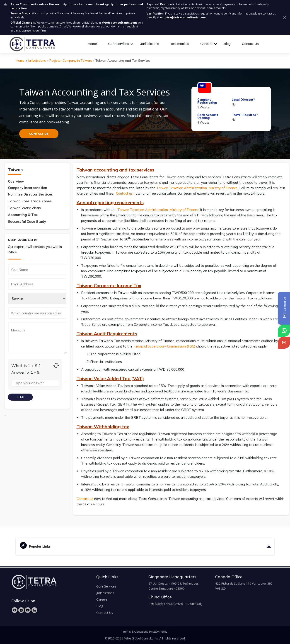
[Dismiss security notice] (285, 17)
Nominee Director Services (30, 194)
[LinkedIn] (34, 610)
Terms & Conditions (135, 632)
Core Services (106, 586)
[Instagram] (21, 610)
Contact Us (250, 44)
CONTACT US (39, 134)
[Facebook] (15, 610)
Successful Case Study (27, 222)
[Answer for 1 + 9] (35, 383)
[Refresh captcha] (56, 365)
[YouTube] (28, 610)
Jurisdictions (150, 44)
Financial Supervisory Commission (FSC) (164, 346)
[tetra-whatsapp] (284, 331)
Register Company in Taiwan (71, 61)
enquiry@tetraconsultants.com (183, 17)
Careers (206, 44)
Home (92, 44)
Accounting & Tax (23, 215)
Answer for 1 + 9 (25, 372)
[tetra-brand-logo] (32, 43)
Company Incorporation (28, 188)
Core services (119, 44)
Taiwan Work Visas (24, 208)
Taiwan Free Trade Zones (30, 201)
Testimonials (180, 44)
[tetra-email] (284, 343)
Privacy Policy (158, 632)
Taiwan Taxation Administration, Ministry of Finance (197, 188)
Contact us (124, 193)
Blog (227, 44)
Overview (16, 181)
